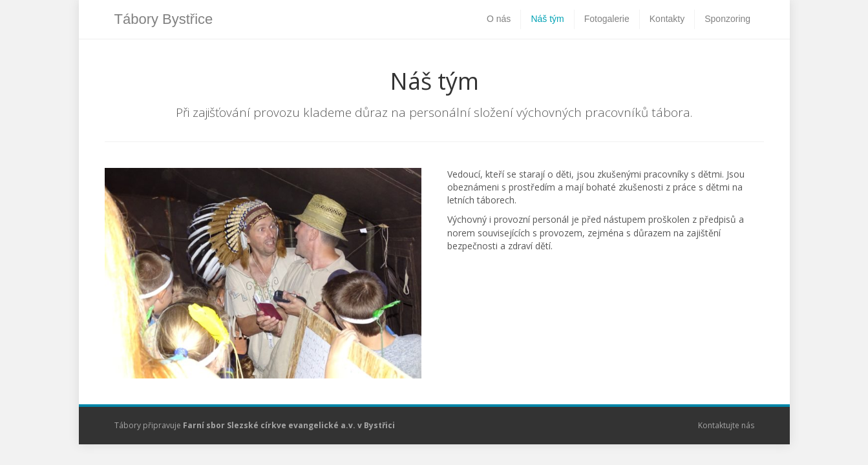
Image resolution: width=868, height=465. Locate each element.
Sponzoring (727, 19)
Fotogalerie (607, 19)
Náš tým (547, 19)
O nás (499, 19)
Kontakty (667, 19)
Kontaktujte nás (726, 425)
